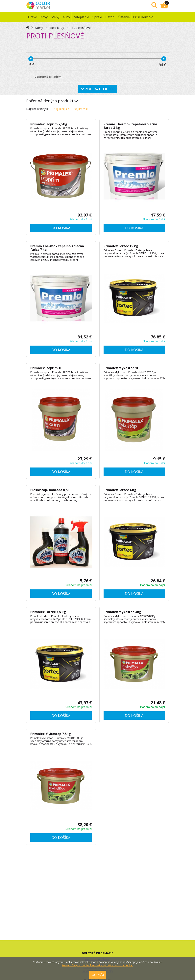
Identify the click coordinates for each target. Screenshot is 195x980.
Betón (110, 17)
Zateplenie (81, 17)
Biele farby (57, 28)
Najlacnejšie (61, 109)
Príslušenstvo (143, 17)
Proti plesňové (81, 28)
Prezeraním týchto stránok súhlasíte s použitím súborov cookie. (97, 965)
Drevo (33, 17)
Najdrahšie (81, 109)
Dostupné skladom (48, 77)
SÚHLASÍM (98, 975)
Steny (55, 17)
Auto (66, 17)
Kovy (44, 17)
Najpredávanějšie (37, 109)
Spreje (97, 17)
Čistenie (124, 17)
